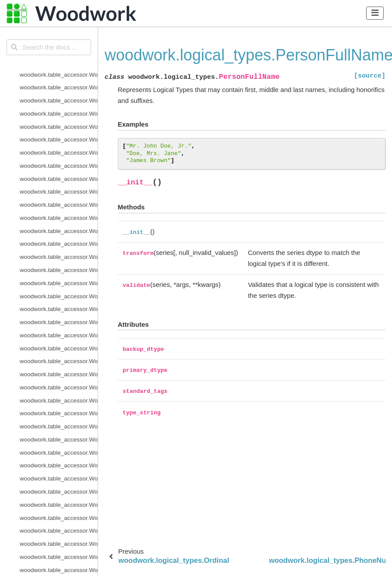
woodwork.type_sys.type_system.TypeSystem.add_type (59, 328)
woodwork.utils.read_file (51, 484)
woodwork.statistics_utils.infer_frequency (59, 536)
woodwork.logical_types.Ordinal (59, 210)
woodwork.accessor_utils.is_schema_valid (59, 523)
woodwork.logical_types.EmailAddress (59, 119)
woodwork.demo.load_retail (56, 549)
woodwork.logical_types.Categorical (59, 54)
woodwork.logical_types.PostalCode (59, 249)
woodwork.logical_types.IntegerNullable (59, 158)
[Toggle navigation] (375, 13)
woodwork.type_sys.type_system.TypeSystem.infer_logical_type (59, 341)
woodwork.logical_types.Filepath (59, 132)
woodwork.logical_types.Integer (59, 145)
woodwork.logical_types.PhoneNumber (59, 236)
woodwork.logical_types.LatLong (59, 184)
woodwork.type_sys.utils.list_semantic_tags (59, 419)
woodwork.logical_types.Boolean (59, 28)
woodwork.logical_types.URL (58, 302)
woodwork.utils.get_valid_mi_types (59, 445)
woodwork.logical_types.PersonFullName (59, 223)
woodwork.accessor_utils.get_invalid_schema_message (59, 497)
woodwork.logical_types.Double (59, 106)
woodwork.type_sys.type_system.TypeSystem (59, 315)
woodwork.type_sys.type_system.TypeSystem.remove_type (59, 354)
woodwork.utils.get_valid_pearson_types (59, 458)
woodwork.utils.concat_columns (59, 432)
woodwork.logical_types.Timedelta (59, 275)
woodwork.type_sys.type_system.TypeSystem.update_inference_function (59, 380)
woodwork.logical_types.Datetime (59, 93)
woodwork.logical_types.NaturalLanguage (59, 197)
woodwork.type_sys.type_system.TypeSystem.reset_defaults (59, 367)
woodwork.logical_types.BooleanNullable (59, 41)
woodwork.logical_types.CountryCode (59, 67)
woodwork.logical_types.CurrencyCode (59, 80)
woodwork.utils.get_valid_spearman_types (59, 471)
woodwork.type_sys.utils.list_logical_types (59, 406)
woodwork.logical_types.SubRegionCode (59, 263)
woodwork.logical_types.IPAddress (59, 171)
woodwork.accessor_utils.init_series (59, 510)
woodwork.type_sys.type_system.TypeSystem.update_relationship (59, 393)
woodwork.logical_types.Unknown (59, 288)
